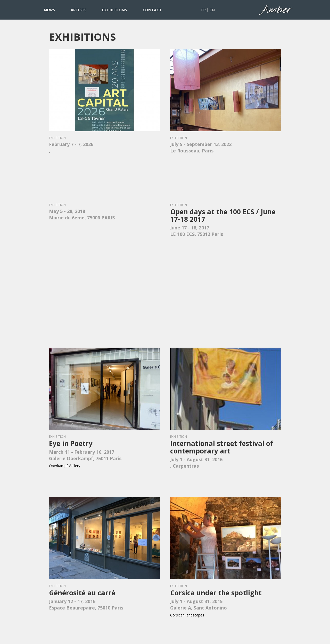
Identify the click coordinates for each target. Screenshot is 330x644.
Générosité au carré (82, 593)
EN (212, 10)
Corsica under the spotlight (216, 593)
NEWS (49, 10)
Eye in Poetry (71, 443)
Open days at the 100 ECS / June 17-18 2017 (223, 215)
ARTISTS (79, 10)
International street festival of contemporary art (222, 447)
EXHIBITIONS (115, 10)
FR (203, 10)
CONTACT (152, 10)
